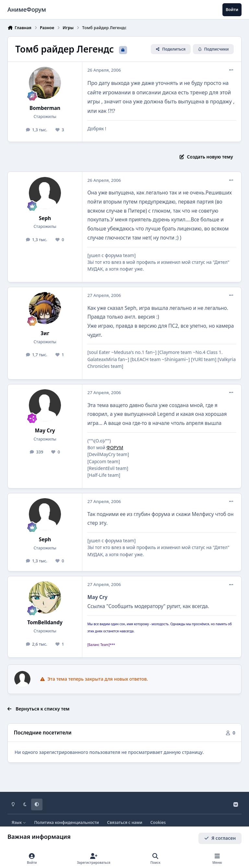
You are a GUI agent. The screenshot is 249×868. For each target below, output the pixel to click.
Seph (45, 218)
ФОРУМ (115, 447)
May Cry (45, 431)
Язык (19, 822)
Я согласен (220, 838)
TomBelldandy (45, 622)
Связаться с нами (124, 822)
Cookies (158, 822)
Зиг (45, 333)
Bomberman (45, 108)
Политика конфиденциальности (66, 822)
